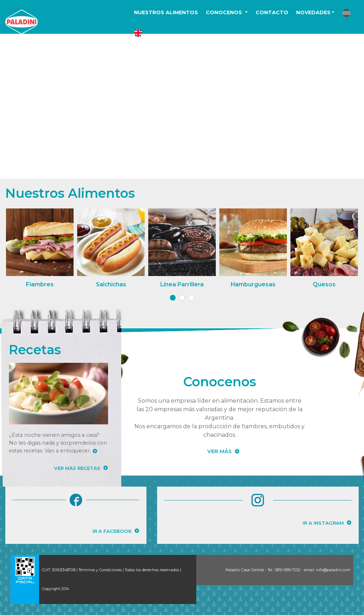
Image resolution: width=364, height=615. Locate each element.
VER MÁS (220, 451)
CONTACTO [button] (272, 12)
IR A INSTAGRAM (323, 523)
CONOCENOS (225, 12)
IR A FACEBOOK (112, 531)
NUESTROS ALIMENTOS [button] (166, 12)
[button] (346, 13)
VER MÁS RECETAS (77, 468)
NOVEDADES (313, 12)
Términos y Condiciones (100, 570)
